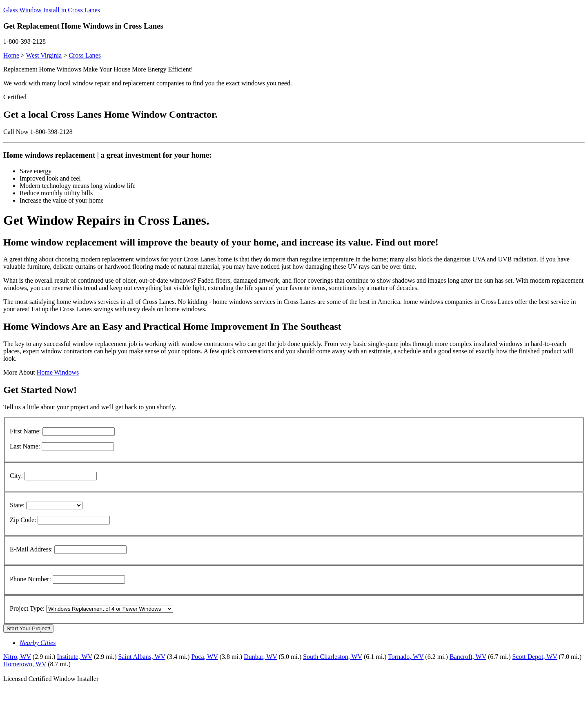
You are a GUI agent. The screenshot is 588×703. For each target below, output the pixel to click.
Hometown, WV (25, 664)
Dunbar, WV (260, 657)
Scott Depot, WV (535, 657)
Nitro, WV (17, 657)
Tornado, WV (406, 657)
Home (11, 55)
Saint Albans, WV (141, 657)
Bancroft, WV (468, 657)
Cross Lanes (85, 55)
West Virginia (44, 55)
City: (16, 476)
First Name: (25, 431)
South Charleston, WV (333, 657)
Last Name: (25, 446)
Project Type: (27, 608)
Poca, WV (204, 657)
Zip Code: (23, 520)
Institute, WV (75, 657)
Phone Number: (30, 579)
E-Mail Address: (31, 549)
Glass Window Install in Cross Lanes (52, 10)
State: (17, 505)
